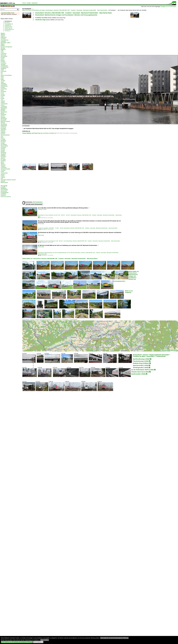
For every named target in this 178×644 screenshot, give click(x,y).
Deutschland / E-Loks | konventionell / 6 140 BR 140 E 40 (52, 241)
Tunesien (3, 170)
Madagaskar (4, 108)
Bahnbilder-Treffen (5, 43)
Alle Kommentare (38, 202)
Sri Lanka (3, 159)
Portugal (3, 139)
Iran (2, 74)
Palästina (3, 132)
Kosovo (3, 94)
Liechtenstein (4, 104)
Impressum (34, 3)
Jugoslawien (4, 85)
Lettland (3, 101)
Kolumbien (3, 92)
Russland (3, 142)
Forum (24, 3)
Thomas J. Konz (42, 209)
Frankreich (3, 63)
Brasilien (3, 48)
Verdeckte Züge (40, 20)
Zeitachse (3, 195)
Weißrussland (4, 183)
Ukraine (3, 174)
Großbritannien (5, 67)
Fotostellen (4, 194)
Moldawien (3, 115)
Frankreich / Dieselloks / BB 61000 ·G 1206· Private (51, 228)
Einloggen (163, 6)
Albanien (3, 35)
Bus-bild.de (7, 23)
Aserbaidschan (5, 40)
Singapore (3, 154)
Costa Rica (4, 54)
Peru (2, 136)
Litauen (3, 105)
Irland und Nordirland (6, 75)
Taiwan (2, 164)
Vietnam (3, 181)
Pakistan (3, 131)
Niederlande (4, 126)
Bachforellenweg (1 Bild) (141, 359)
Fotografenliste (5, 193)
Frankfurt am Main (41, 18)
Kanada (3, 88)
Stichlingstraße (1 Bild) (141, 368)
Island (2, 77)
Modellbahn (4, 188)
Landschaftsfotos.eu (9, 29)
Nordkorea (3, 127)
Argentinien (4, 37)
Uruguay (3, 177)
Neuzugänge (4, 186)
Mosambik (3, 120)
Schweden (3, 147)
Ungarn (3, 176)
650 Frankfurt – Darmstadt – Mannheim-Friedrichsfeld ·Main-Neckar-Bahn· (88, 10)
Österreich (3, 130)
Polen (2, 138)
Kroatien (3, 96)
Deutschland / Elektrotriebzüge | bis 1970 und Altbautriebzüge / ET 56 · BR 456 (56, 253)
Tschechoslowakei (5, 169)
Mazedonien (4, 112)
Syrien (2, 162)
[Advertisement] (46, 38)
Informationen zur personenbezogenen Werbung (114, 638)
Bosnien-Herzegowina (6, 47)
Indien (2, 70)
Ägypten (3, 33)
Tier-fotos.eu (7, 31)
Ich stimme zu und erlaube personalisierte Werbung (17, 642)
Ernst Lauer (41, 224)
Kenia (2, 90)
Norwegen (3, 128)
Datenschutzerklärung (6, 197)
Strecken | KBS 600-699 (60, 10)
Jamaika (3, 81)
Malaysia (3, 109)
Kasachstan (4, 89)
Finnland (3, 62)
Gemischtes (4, 191)
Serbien (3, 151)
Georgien (3, 64)
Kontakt (29, 3)
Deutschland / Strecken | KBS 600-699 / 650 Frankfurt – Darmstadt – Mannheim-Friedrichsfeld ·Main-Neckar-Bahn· (74, 13)
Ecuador (3, 58)
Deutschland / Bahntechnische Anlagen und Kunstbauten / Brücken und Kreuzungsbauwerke (66, 15)
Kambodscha (4, 86)
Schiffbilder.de (8, 25)
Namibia (3, 123)
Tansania (3, 165)
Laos (2, 100)
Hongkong (3, 69)
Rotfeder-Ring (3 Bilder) (141, 363)
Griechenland (4, 66)
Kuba (2, 97)
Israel (2, 78)
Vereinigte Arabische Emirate (8, 180)
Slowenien (3, 157)
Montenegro (4, 119)
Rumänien (3, 140)
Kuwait (2, 98)
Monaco (3, 116)
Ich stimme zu (38, 642)
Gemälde (3, 187)
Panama (3, 134)
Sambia (3, 143)
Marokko (3, 111)
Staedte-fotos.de (8, 28)
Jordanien (3, 83)
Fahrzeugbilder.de (9, 24)
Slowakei (3, 155)
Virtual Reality (4, 190)
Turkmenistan (4, 173)
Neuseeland (4, 124)
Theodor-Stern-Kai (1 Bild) (140, 372)
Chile (2, 51)
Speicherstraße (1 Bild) (141, 365)
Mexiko (3, 113)
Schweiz (3, 149)
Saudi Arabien (4, 146)
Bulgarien (3, 50)
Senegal (3, 150)
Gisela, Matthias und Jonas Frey (31, 133)
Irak (2, 73)
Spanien (3, 158)
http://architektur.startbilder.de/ (48, 133)
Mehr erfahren (45, 640)
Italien (2, 79)
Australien (3, 41)
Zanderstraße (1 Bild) (138, 374)
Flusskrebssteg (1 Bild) (141, 361)
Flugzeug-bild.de (8, 27)
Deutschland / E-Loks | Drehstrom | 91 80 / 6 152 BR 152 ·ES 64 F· (54, 215)
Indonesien (4, 71)
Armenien (3, 39)
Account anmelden (171, 6)
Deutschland (49, 10)
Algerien (3, 36)
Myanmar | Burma (5, 121)
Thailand (3, 166)
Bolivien (3, 45)
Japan (2, 82)
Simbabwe (3, 153)
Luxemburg (4, 107)
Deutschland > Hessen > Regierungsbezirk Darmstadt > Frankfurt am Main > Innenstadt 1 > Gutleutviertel (50, 320)
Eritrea (2, 59)
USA (2, 178)
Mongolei (3, 117)
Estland (3, 60)
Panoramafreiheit (5, 135)
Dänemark (3, 55)
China (2, 52)
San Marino (4, 145)
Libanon (3, 102)
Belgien (3, 44)
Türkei (2, 172)
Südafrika (3, 161)
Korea (2, 93)
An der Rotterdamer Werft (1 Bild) (142, 370)
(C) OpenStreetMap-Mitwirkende (169, 350)
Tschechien (4, 168)
